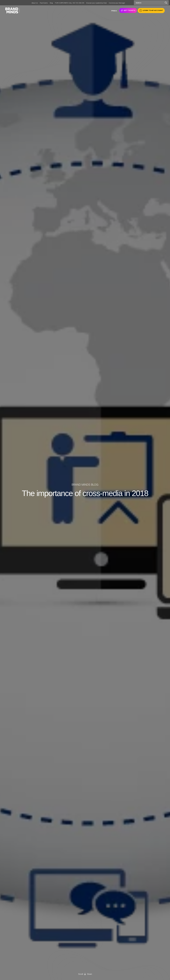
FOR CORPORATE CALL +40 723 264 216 (70, 3)
